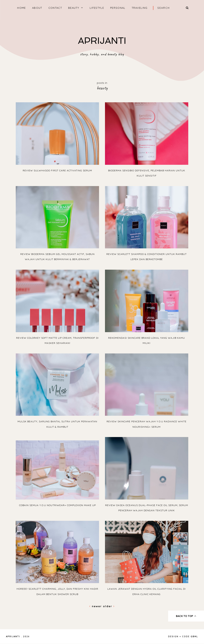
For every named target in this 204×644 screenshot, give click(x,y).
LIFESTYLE (97, 8)
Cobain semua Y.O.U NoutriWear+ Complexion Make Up (57, 505)
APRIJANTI (102, 41)
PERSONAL (118, 8)
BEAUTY (74, 8)
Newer (96, 606)
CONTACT (55, 8)
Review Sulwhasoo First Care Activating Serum (57, 170)
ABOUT (37, 8)
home (21, 8)
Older (109, 606)
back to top (186, 616)
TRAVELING (140, 8)
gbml (194, 637)
